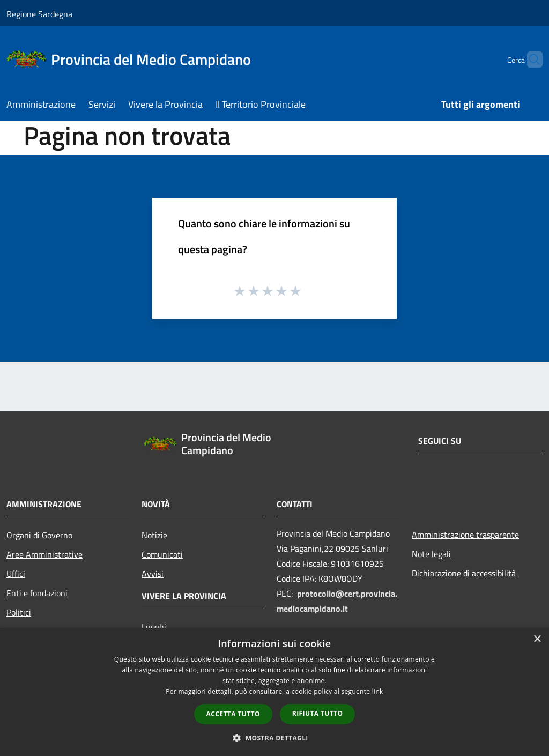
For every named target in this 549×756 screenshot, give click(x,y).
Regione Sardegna (39, 14)
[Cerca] (530, 60)
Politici (19, 612)
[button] (274, 738)
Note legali (431, 554)
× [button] (537, 639)
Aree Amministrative (44, 554)
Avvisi (153, 574)
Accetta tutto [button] (233, 714)
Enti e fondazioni (37, 593)
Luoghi (154, 627)
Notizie (154, 535)
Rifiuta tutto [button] (318, 713)
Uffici (16, 574)
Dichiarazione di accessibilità (464, 573)
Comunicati (162, 554)
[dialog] (274, 692)
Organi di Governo (39, 535)
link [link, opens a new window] (378, 691)
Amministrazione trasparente (465, 535)
